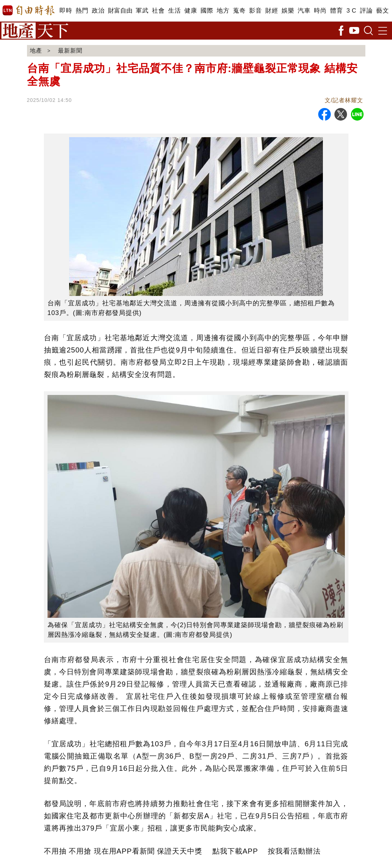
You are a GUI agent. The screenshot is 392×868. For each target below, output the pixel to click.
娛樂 (288, 11)
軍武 (142, 11)
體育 (336, 11)
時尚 (320, 11)
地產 (36, 51)
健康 (191, 11)
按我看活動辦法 (294, 851)
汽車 (304, 11)
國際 (207, 11)
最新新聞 (70, 51)
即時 (66, 11)
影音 (255, 11)
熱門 (82, 11)
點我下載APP (235, 851)
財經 (272, 11)
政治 (98, 11)
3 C (351, 11)
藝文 (382, 11)
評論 (366, 11)
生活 (174, 11)
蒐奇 (239, 11)
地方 (223, 11)
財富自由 (120, 11)
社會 (158, 11)
